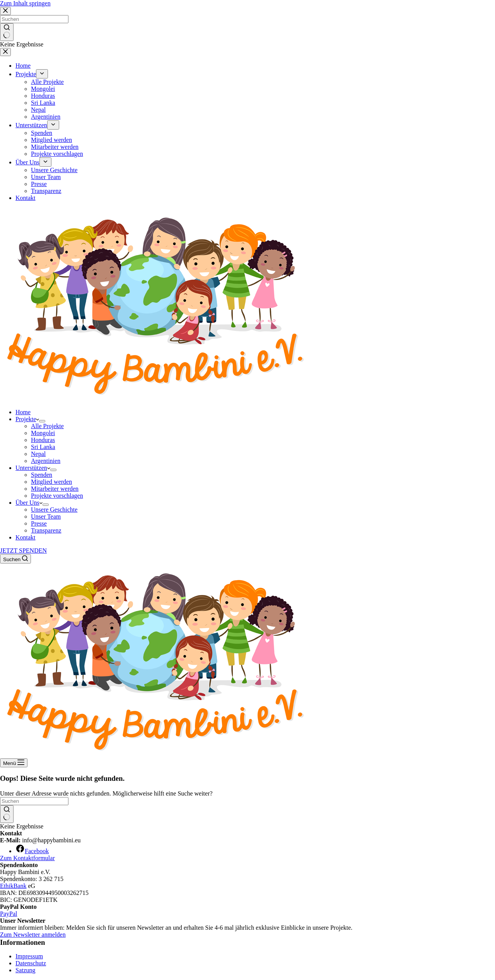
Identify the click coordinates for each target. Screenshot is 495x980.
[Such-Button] (7, 814)
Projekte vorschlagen (57, 496)
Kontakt (26, 537)
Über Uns (29, 503)
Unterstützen (33, 468)
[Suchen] (15, 559)
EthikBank (13, 886)
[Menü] (14, 763)
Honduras (43, 440)
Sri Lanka (43, 447)
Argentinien (46, 461)
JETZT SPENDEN (23, 551)
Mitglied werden (51, 482)
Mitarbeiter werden (55, 489)
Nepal (38, 454)
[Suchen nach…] (34, 801)
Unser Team (46, 516)
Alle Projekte (47, 426)
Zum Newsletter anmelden (33, 935)
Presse (39, 523)
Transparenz (46, 530)
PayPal (9, 914)
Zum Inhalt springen (25, 3)
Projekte (27, 419)
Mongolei (43, 433)
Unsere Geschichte (54, 510)
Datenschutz (31, 963)
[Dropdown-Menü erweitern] (42, 421)
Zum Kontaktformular (27, 858)
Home (23, 412)
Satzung (26, 970)
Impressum (29, 956)
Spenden (42, 475)
